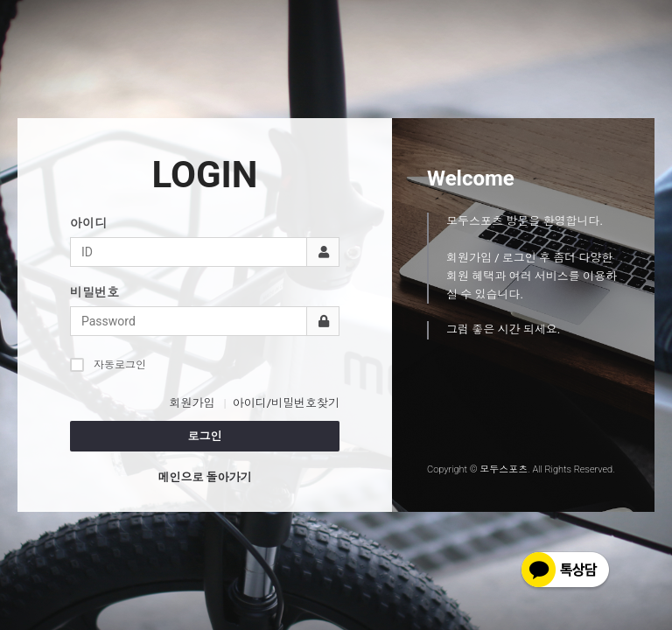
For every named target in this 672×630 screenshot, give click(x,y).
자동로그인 (108, 364)
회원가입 (192, 403)
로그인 (205, 436)
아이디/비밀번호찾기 (286, 403)
